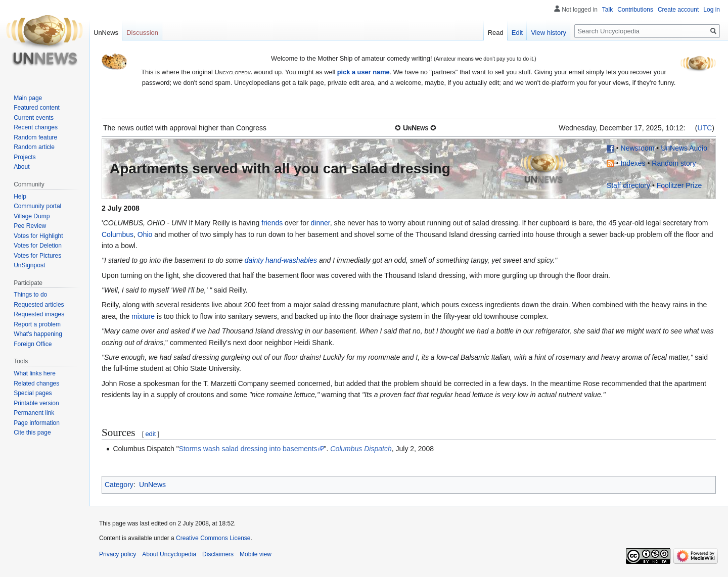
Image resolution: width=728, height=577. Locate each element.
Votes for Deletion (38, 246)
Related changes (36, 383)
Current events (34, 118)
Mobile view (256, 554)
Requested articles (39, 305)
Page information (37, 423)
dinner (320, 223)
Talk (607, 10)
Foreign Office (33, 344)
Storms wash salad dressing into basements (248, 449)
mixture (143, 316)
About (21, 167)
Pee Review (30, 226)
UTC (705, 128)
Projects (25, 157)
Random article (34, 147)
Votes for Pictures (37, 256)
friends (272, 223)
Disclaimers (218, 554)
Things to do (30, 295)
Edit (517, 33)
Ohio (145, 234)
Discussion (142, 33)
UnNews (152, 485)
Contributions (635, 10)
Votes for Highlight (38, 236)
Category (119, 485)
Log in (712, 10)
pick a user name (363, 72)
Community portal (37, 206)
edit (150, 434)
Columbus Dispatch (361, 449)
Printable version (36, 403)
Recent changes (36, 127)
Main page (28, 98)
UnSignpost (29, 265)
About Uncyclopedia (169, 554)
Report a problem (37, 324)
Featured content (37, 108)
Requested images (39, 314)
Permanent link (34, 413)
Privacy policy (118, 554)
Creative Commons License (213, 538)
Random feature (35, 137)
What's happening (38, 334)
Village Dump (32, 216)
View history (549, 33)
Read (496, 33)
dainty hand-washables (281, 260)
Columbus (118, 234)
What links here (35, 373)
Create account (678, 10)
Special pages (33, 393)
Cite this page (32, 432)
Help (20, 197)
